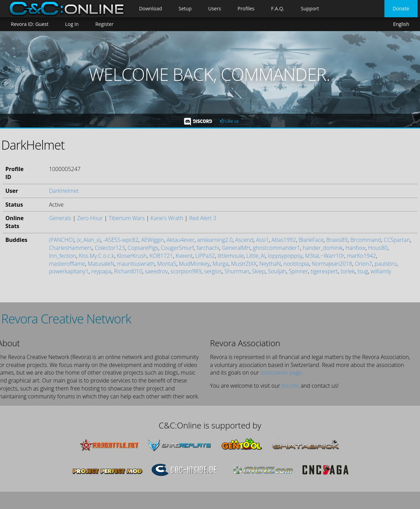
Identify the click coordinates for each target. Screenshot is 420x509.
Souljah (277, 271)
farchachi (208, 248)
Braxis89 (337, 240)
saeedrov (156, 271)
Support (310, 8)
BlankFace (311, 240)
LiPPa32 (205, 256)
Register (105, 24)
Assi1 (263, 240)
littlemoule (231, 256)
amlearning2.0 (215, 240)
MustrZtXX (244, 264)
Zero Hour (90, 218)
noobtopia (296, 264)
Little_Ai (256, 256)
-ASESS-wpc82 (121, 240)
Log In (72, 24)
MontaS (167, 264)
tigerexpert (324, 271)
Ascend (244, 240)
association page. (282, 373)
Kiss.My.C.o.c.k (97, 256)
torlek (348, 271)
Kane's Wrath (167, 218)
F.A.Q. (278, 8)
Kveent (184, 256)
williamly (381, 271)
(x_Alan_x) (89, 240)
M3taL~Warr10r (325, 256)
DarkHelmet (64, 191)
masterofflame (67, 264)
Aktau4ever (181, 240)
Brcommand (366, 240)
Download (150, 8)
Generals (60, 218)
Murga (220, 264)
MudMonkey (194, 264)
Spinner (298, 271)
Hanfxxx (355, 248)
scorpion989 (186, 271)
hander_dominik (323, 248)
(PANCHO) (62, 240)
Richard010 (128, 271)
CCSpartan (397, 240)
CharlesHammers (71, 248)
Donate (401, 8)
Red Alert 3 (203, 218)
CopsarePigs (143, 248)
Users (214, 8)
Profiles (246, 8)
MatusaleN (101, 264)
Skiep (259, 271)
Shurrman (237, 271)
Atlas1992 (284, 240)
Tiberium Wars (127, 218)
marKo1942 (362, 256)
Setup (185, 8)
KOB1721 (161, 256)
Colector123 (110, 248)
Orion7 (363, 264)
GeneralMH (236, 248)
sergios (213, 271)
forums (290, 386)
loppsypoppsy (285, 256)
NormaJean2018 (332, 264)
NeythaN (270, 264)
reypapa (101, 271)
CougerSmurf (177, 248)
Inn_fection (63, 256)
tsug (363, 271)
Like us (230, 121)
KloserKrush (132, 256)
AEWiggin (152, 240)
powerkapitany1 (69, 271)
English (401, 24)
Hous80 (378, 248)
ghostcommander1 (276, 248)
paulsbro (386, 264)
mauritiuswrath (136, 264)
